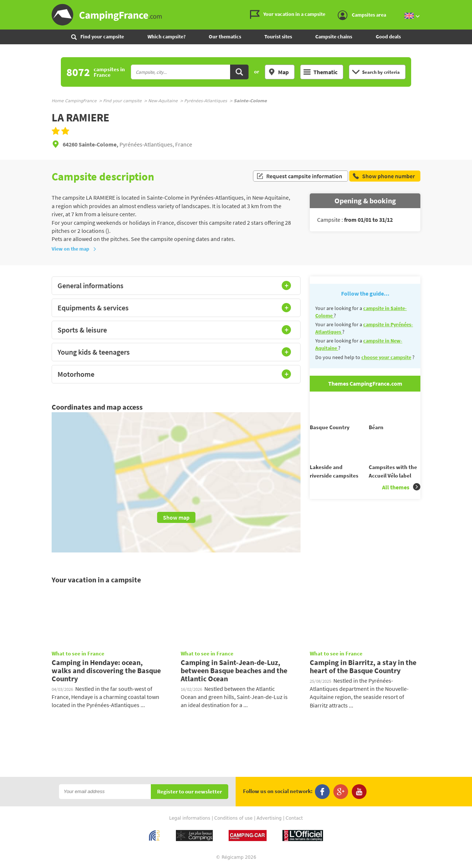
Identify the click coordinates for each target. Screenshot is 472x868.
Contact (294, 818)
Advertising (269, 818)
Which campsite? (166, 37)
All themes (401, 500)
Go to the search (471, 6)
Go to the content (467, 6)
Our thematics (225, 37)
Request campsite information (299, 176)
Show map (176, 517)
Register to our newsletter (190, 792)
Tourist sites (278, 37)
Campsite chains (334, 37)
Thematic (320, 72)
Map (278, 72)
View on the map (74, 249)
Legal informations (190, 818)
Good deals (388, 37)
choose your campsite (386, 357)
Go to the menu (463, 6)
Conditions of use (233, 818)
